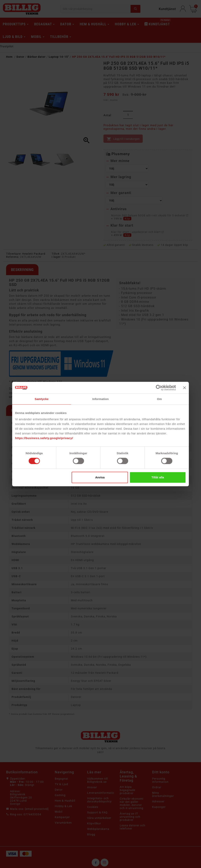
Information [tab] (100, 399)
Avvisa (100, 477)
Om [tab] (159, 399)
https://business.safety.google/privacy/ (44, 438)
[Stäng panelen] (185, 388)
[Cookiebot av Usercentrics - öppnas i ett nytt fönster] (159, 388)
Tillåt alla (158, 477)
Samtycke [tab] (42, 399)
